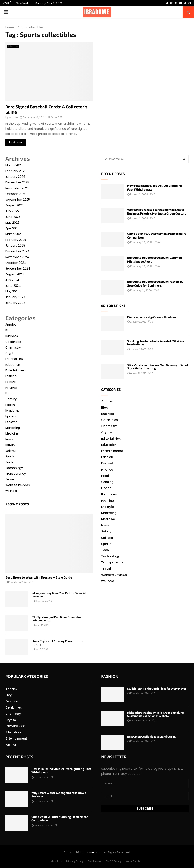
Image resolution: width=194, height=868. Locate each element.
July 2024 (12, 280)
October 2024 (16, 263)
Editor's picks (113, 306)
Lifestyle (13, 46)
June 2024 (13, 286)
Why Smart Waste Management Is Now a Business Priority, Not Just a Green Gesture (157, 211)
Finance (11, 388)
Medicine (12, 433)
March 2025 (14, 234)
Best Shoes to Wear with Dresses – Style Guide (39, 577)
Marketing (13, 428)
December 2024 (17, 251)
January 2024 (15, 297)
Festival (11, 382)
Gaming (11, 399)
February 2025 (16, 240)
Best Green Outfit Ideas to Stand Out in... (152, 737)
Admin (13, 117)
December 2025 (17, 182)
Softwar (11, 451)
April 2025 (12, 228)
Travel (10, 479)
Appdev (11, 325)
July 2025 (12, 211)
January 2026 (15, 177)
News (9, 439)
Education (13, 365)
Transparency (16, 474)
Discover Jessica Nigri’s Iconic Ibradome (152, 317)
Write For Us (133, 861)
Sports (10, 456)
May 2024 (12, 291)
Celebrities (13, 342)
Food (9, 393)
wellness (11, 491)
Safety (10, 445)
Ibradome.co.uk (91, 852)
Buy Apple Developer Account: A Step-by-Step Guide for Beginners (156, 283)
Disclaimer (95, 861)
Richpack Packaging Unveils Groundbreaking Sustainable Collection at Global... (156, 714)
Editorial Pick (14, 359)
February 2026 (16, 171)
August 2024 (15, 274)
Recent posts (17, 504)
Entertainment (16, 370)
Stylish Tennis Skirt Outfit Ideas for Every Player (157, 689)
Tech (9, 462)
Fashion (11, 376)
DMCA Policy (114, 861)
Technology (14, 468)
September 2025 (18, 200)
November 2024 (17, 257)
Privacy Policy (75, 861)
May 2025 (12, 223)
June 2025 (13, 217)
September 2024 (18, 268)
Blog (8, 330)
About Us (56, 861)
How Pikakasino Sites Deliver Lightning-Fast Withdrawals (61, 771)
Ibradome (12, 411)
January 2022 (15, 303)
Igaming (11, 416)
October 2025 (15, 194)
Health (10, 405)
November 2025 (17, 188)
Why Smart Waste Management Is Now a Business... (59, 795)
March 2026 (14, 165)
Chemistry (13, 347)
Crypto (10, 353)
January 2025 (15, 246)
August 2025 (14, 205)
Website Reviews (18, 485)
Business (12, 336)
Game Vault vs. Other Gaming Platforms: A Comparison (60, 819)
